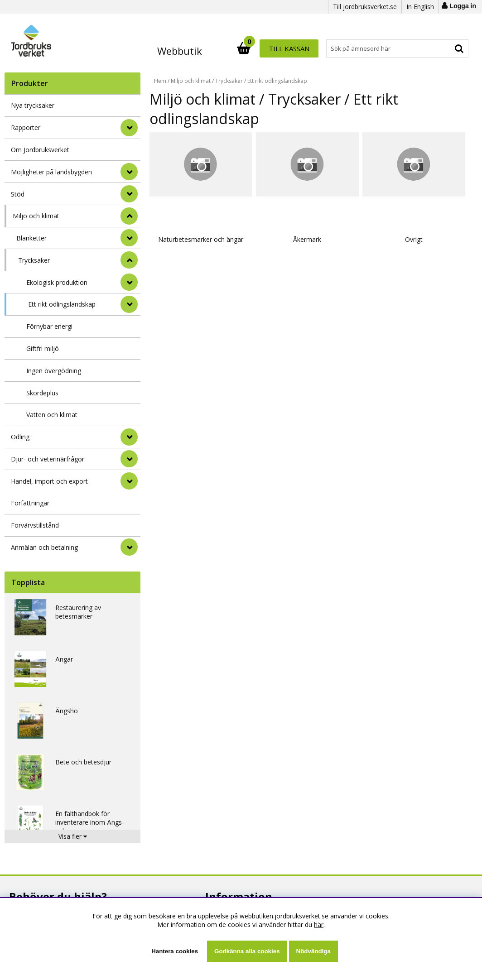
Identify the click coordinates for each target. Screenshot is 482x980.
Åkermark (272, 216)
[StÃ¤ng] (129, 216)
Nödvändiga (313, 951)
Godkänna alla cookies (247, 951)
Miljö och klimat (36, 216)
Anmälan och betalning (44, 547)
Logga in (463, 6)
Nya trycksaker (33, 105)
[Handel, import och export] (129, 481)
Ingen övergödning (54, 371)
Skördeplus (42, 393)
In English (420, 7)
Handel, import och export (49, 481)
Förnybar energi (49, 326)
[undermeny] (129, 238)
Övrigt (355, 216)
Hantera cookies (175, 951)
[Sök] (281, 48)
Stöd (18, 194)
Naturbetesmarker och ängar (189, 220)
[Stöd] (129, 194)
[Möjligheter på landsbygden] (129, 172)
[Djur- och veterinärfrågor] (129, 459)
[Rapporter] (129, 128)
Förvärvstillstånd (35, 525)
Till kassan (439, 48)
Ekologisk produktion (57, 282)
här (319, 925)
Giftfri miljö (43, 348)
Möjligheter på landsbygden (51, 172)
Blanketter (31, 238)
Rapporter (26, 127)
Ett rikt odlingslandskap (62, 304)
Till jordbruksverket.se (365, 7)
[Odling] (129, 437)
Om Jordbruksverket (40, 150)
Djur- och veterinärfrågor (48, 459)
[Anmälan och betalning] (129, 547)
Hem (160, 81)
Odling (20, 437)
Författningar (30, 503)
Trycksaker (34, 260)
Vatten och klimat (52, 415)
